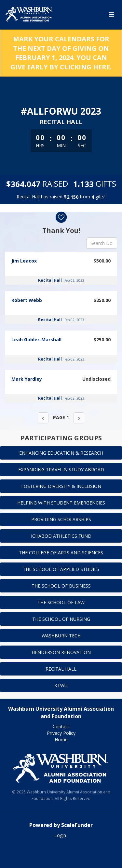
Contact (61, 726)
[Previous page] (43, 418)
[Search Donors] (102, 243)
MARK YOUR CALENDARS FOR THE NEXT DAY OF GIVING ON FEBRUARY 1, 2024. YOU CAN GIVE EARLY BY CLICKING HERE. (61, 53)
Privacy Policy (61, 733)
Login (60, 835)
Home (61, 740)
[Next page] (79, 418)
